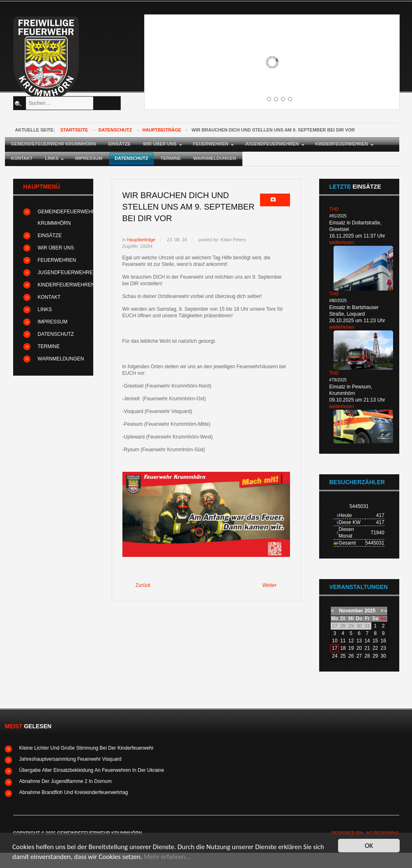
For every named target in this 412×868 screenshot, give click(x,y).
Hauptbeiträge (162, 130)
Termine (49, 346)
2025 (370, 611)
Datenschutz (115, 130)
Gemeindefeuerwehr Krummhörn (60, 217)
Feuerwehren (57, 260)
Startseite (74, 130)
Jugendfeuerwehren (60, 272)
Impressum (53, 322)
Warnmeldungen (60, 359)
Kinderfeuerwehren (60, 285)
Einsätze (50, 235)
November (351, 611)
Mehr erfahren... (167, 857)
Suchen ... (25, 97)
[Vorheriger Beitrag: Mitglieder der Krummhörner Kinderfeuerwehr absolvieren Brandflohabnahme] (140, 586)
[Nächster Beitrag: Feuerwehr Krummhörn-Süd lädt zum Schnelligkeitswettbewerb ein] (273, 586)
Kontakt (49, 297)
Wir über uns (56, 248)
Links (45, 309)
